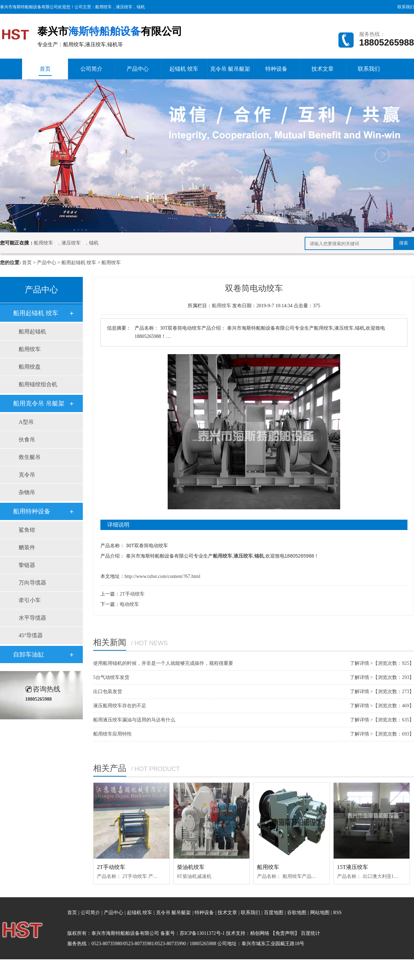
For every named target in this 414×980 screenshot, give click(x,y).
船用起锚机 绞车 (79, 263)
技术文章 (323, 69)
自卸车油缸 (29, 654)
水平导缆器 (32, 618)
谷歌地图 (297, 913)
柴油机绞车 (191, 867)
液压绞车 (124, 7)
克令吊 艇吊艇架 (230, 69)
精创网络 (260, 933)
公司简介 (91, 69)
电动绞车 (129, 604)
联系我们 (406, 7)
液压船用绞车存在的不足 (120, 706)
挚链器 (27, 565)
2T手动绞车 (132, 594)
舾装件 (27, 547)
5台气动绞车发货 (111, 677)
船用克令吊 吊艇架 (39, 403)
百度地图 (274, 913)
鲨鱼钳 (27, 530)
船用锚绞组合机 (38, 384)
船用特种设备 (32, 511)
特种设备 (276, 69)
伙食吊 (27, 439)
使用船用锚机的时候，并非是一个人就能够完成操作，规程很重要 (163, 663)
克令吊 (27, 475)
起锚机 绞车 (184, 69)
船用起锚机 (32, 332)
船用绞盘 (30, 367)
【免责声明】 (285, 933)
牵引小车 (30, 600)
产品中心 (138, 69)
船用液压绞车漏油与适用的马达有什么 (134, 720)
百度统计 (310, 933)
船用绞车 (103, 7)
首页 (45, 71)
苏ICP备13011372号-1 (202, 933)
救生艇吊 (30, 457)
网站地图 (321, 913)
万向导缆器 (32, 583)
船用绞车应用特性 (112, 734)
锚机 (141, 7)
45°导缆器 (31, 635)
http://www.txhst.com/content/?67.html (162, 576)
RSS (337, 913)
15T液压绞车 (353, 867)
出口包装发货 (108, 692)
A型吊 (26, 422)
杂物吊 (27, 492)
